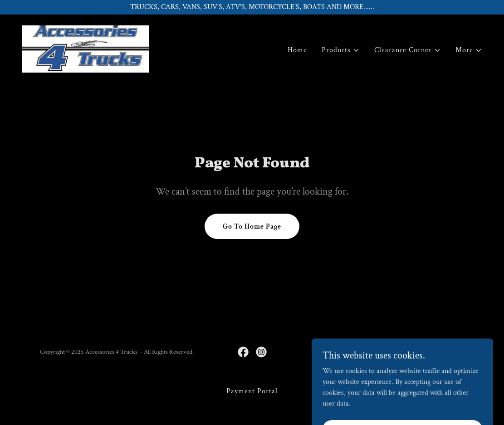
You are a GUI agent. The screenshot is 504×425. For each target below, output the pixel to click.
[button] (341, 50)
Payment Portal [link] (252, 391)
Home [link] (297, 50)
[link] (85, 48)
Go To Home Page (252, 227)
